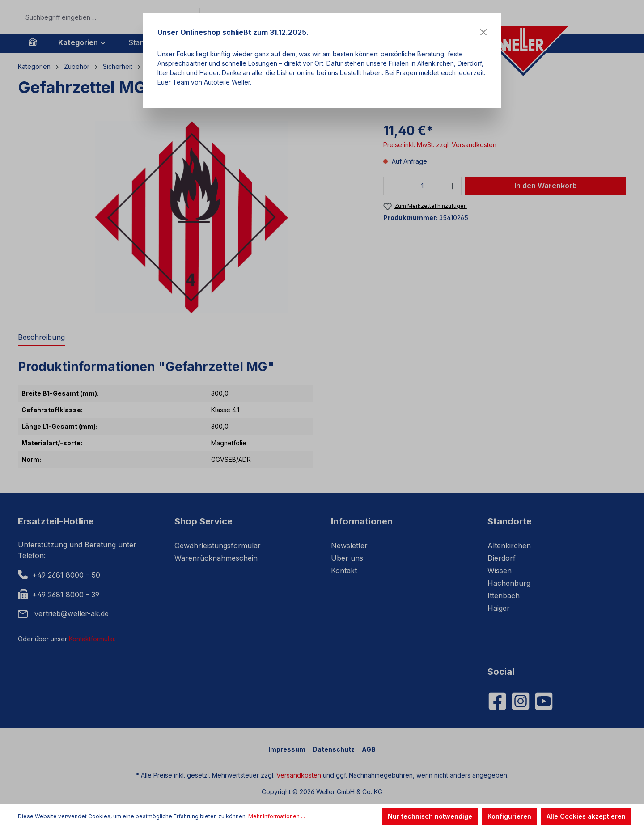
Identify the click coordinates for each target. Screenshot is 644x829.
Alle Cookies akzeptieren (586, 816)
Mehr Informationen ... (277, 816)
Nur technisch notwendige (430, 816)
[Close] (483, 32)
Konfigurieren (509, 816)
